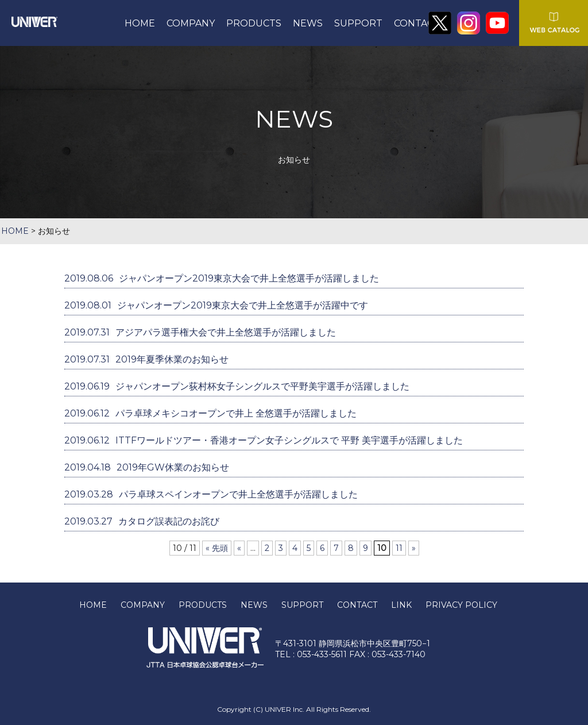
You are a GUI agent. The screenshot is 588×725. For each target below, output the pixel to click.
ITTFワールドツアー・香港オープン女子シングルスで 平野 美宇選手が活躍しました (264, 440)
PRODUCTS (254, 23)
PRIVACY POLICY (461, 605)
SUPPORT (358, 23)
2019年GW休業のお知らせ (147, 467)
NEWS (308, 23)
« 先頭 (217, 548)
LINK (401, 605)
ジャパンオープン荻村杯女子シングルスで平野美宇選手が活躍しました (237, 386)
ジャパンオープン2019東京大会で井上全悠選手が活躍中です (216, 305)
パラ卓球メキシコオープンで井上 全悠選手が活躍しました (210, 413)
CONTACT (417, 23)
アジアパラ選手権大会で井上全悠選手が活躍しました (200, 332)
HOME (140, 23)
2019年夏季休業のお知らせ (146, 359)
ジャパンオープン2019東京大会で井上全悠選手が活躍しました (222, 278)
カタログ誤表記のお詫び (142, 521)
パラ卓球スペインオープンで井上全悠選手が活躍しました (211, 494)
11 (399, 548)
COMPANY (191, 23)
